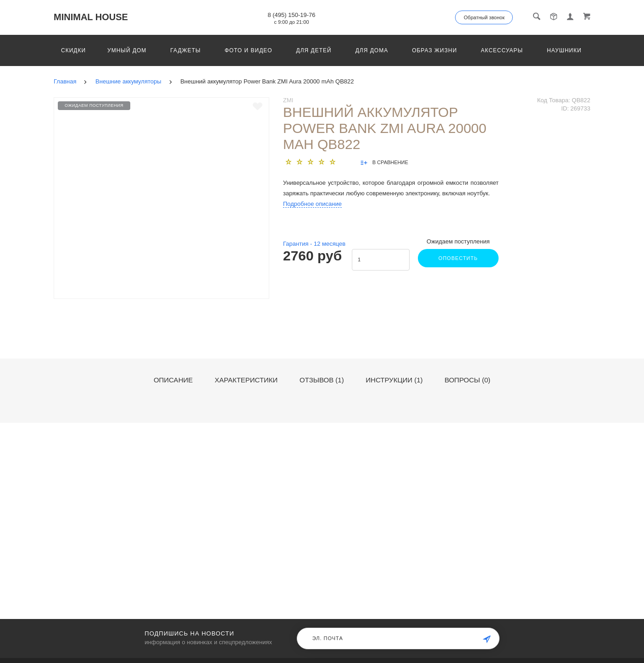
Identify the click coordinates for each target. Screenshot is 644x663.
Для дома (372, 50)
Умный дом (127, 50)
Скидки (73, 50)
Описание (173, 380)
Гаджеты (185, 50)
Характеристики (246, 380)
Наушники (564, 50)
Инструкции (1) (394, 380)
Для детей (314, 50)
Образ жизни (434, 50)
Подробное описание (312, 204)
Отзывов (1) (322, 380)
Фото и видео (249, 50)
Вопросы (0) (467, 380)
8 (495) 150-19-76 (291, 15)
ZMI (288, 100)
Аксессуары (502, 50)
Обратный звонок (484, 17)
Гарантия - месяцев (314, 244)
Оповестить (457, 258)
